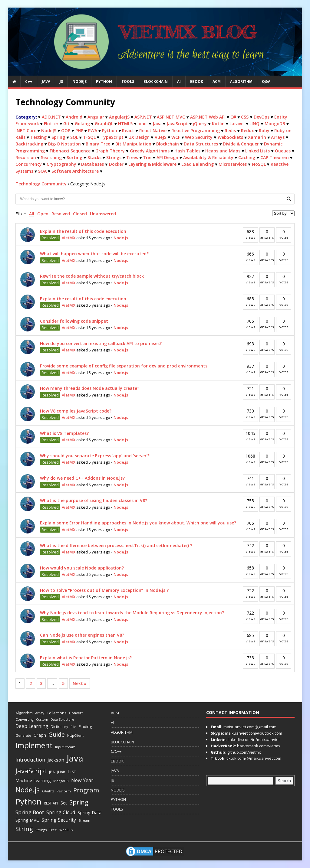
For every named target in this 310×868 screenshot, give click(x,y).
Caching (247, 157)
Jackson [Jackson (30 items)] (56, 760)
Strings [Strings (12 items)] (41, 830)
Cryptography (61, 164)
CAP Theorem (275, 157)
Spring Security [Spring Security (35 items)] (59, 820)
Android (74, 117)
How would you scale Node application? (82, 568)
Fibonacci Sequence (70, 151)
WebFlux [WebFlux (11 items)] (66, 830)
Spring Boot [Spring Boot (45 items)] (30, 812)
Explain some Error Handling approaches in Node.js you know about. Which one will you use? (138, 523)
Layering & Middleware (152, 164)
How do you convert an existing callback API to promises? (101, 343)
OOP (66, 131)
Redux (247, 131)
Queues (283, 151)
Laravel (237, 124)
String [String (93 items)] (24, 829)
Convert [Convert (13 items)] (76, 713)
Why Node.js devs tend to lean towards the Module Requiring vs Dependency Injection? (132, 613)
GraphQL (104, 124)
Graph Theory (110, 151)
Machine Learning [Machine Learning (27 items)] (33, 780)
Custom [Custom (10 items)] (42, 720)
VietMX (69, 238)
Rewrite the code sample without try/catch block (92, 276)
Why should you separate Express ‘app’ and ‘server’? (95, 456)
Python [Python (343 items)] (28, 801)
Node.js (121, 238)
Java (157, 124)
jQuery (200, 124)
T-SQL (89, 137)
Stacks (94, 157)
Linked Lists (257, 151)
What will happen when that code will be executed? (94, 254)
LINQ (254, 124)
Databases (92, 164)
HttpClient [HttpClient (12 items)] (75, 735)
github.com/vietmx (244, 752)
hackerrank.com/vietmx (258, 746)
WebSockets (230, 137)
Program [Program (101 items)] (86, 790)
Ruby (264, 131)
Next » (80, 683)
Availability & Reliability (208, 157)
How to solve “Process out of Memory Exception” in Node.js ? (104, 590)
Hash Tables (187, 151)
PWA (93, 131)
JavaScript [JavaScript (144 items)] (31, 771)
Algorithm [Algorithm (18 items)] (24, 713)
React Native (153, 131)
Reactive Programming (196, 131)
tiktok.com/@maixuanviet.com (253, 758)
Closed (80, 214)
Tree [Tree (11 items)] (53, 830)
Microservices (233, 164)
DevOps (262, 117)
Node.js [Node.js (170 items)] (28, 790)
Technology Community (41, 184)
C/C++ (116, 751)
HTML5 (125, 124)
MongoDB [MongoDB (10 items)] (61, 781)
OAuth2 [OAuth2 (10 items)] (48, 791)
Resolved (61, 214)
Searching (51, 157)
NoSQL (259, 164)
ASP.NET (143, 117)
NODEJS (79, 82)
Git (66, 124)
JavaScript (177, 124)
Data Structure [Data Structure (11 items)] (62, 719)
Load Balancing (198, 164)
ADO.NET (51, 117)
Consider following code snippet (74, 321)
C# (233, 117)
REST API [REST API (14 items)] (51, 803)
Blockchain (168, 144)
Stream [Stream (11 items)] (84, 820)
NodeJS (49, 131)
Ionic (142, 124)
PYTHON (104, 82)
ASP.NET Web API (208, 117)
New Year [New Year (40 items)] (82, 780)
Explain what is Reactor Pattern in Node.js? (86, 658)
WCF (176, 137)
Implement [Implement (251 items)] (34, 745)
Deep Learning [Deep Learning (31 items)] (32, 726)
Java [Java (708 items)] (75, 758)
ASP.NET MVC (171, 117)
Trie (147, 157)
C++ (29, 82)
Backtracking (29, 144)
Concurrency (29, 164)
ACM (217, 82)
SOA (42, 171)
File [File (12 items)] (73, 727)
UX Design (139, 137)
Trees (132, 157)
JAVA (46, 82)
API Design (167, 157)
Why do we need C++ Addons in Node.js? (82, 478)
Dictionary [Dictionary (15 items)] (59, 727)
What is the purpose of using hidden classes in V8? (94, 500)
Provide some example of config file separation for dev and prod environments (124, 366)
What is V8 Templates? (64, 433)
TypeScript (112, 137)
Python (110, 131)
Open (43, 214)
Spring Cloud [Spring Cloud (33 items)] (61, 812)
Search (284, 781)
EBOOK (197, 82)
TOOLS (128, 82)
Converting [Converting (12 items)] (25, 719)
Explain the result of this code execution (83, 231)
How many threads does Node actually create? (90, 388)
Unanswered (103, 214)
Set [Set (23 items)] (64, 803)
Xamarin (257, 137)
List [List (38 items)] (72, 772)
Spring (58, 137)
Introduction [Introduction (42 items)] (30, 760)
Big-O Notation (64, 144)
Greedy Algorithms (150, 151)
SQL (74, 137)
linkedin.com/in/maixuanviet (253, 739)
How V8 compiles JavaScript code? (76, 411)
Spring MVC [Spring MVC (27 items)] (27, 820)
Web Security (199, 137)
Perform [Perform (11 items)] (64, 791)
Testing (38, 137)
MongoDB (275, 124)
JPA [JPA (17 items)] (52, 772)
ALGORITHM (241, 82)
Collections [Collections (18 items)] (57, 713)
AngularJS (119, 117)
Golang (82, 124)
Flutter (51, 124)
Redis (230, 131)
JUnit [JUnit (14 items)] (61, 772)
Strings (114, 157)
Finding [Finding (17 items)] (85, 726)
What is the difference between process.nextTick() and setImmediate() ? (116, 545)
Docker (116, 164)
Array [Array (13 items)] (40, 713)
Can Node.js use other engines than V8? (82, 635)
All (32, 214)
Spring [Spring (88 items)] (79, 802)
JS (61, 82)
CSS (245, 117)
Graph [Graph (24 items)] (40, 735)
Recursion (26, 157)
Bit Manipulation (133, 144)
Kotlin (218, 124)
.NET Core (26, 131)
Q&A (266, 82)
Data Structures (201, 144)
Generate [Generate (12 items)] (23, 735)
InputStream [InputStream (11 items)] (65, 747)
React (128, 131)
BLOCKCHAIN (156, 82)
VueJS (161, 137)
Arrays (278, 137)
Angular (96, 117)
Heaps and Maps (223, 151)
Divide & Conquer (241, 144)
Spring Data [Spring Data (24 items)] (89, 813)
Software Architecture (75, 171)
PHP (79, 131)
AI (179, 82)
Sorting (74, 157)
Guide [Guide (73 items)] (57, 734)
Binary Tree (98, 144)
